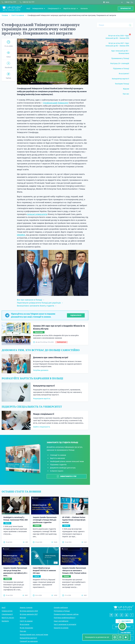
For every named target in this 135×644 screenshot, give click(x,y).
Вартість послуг (8, 618)
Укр (128, 2)
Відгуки (23, 618)
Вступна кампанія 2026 (29, 611)
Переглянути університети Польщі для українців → (40, 303)
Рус (132, 2)
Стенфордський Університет (56, 103)
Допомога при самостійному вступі (51, 357)
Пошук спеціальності (44, 414)
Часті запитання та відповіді (65, 624)
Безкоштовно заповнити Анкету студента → (37, 306)
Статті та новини (18, 15)
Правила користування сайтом (66, 614)
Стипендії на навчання (29, 641)
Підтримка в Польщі (62, 611)
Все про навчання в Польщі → (31, 300)
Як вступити (25, 624)
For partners (126, 633)
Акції (4, 608)
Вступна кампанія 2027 (29, 614)
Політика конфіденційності (65, 618)
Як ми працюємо (26, 628)
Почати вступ (126, 8)
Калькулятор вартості (44, 386)
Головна (5, 15)
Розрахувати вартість (42, 399)
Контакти (5, 621)
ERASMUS (21, 235)
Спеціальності (7, 614)
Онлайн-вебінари (61, 608)
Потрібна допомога (41, 370)
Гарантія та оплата (61, 628)
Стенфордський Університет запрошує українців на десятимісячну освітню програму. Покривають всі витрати (72, 15)
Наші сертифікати (61, 621)
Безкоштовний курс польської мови (34, 635)
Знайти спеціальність (42, 427)
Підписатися (76, 315)
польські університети (37, 214)
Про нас (23, 631)
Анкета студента (26, 608)
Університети (7, 611)
